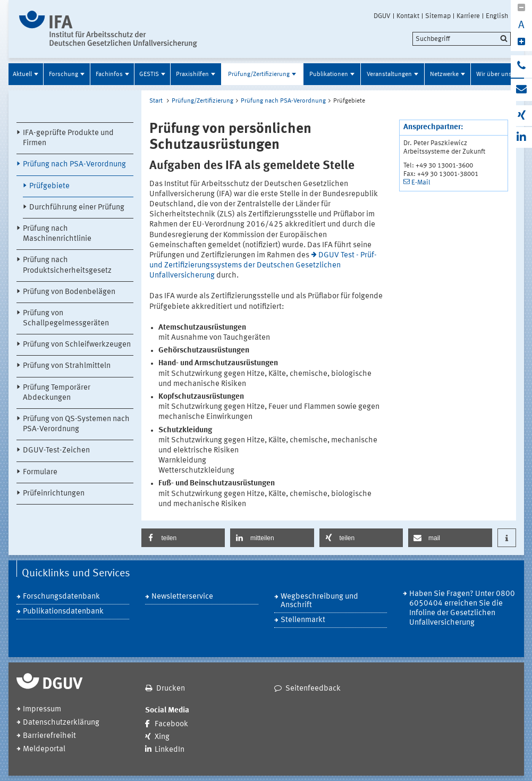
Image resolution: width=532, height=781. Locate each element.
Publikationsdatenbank (63, 612)
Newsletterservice (182, 597)
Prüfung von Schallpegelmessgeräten (66, 318)
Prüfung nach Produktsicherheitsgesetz (67, 265)
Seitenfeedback (313, 689)
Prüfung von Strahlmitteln (67, 366)
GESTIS (149, 74)
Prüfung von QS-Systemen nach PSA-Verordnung (76, 424)
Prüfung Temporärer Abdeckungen (57, 393)
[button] (183, 538)
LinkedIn (170, 750)
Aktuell (22, 74)
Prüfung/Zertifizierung (259, 74)
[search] (462, 39)
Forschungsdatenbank (61, 597)
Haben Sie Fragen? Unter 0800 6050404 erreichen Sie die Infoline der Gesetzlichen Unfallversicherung (462, 608)
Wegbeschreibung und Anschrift (319, 601)
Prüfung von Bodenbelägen (69, 292)
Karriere (468, 16)
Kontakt (408, 16)
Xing (162, 737)
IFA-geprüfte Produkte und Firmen (68, 138)
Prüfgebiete (49, 186)
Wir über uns (494, 74)
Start (156, 101)
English (497, 16)
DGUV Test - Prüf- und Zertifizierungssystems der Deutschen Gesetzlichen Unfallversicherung (263, 266)
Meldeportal (44, 749)
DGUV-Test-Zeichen (56, 451)
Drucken (171, 689)
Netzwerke (444, 74)
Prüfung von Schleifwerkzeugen (77, 345)
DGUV (382, 16)
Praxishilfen (192, 74)
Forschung (64, 74)
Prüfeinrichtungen (54, 494)
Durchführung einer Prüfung (77, 208)
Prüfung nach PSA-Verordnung (74, 165)
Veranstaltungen (389, 74)
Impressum (42, 709)
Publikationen (329, 74)
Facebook (171, 724)
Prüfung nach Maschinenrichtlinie (57, 234)
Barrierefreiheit (49, 736)
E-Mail (421, 183)
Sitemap (438, 16)
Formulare (40, 472)
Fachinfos (109, 74)
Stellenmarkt (303, 620)
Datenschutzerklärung (61, 723)
